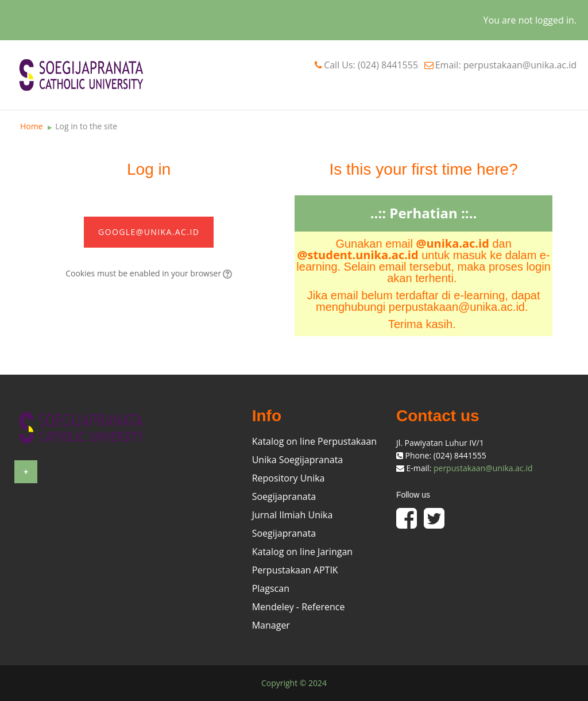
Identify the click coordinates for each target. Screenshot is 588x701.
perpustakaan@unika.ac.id (483, 468)
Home (32, 126)
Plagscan (271, 588)
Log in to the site (86, 126)
